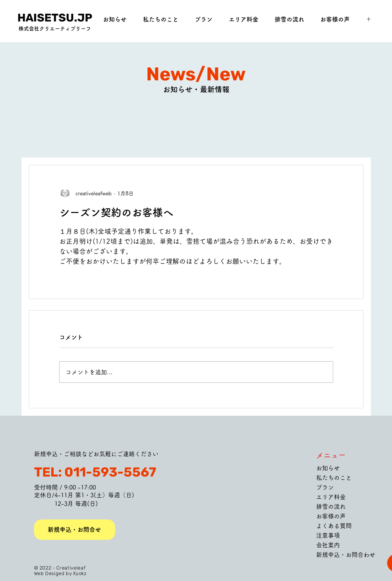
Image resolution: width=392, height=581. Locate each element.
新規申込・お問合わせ (346, 555)
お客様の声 (331, 516)
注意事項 (328, 535)
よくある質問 (334, 526)
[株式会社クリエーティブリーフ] (55, 29)
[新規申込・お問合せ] (75, 530)
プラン (325, 487)
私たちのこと (334, 478)
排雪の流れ (331, 507)
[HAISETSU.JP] (55, 18)
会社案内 (328, 545)
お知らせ (328, 468)
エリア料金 (331, 497)
